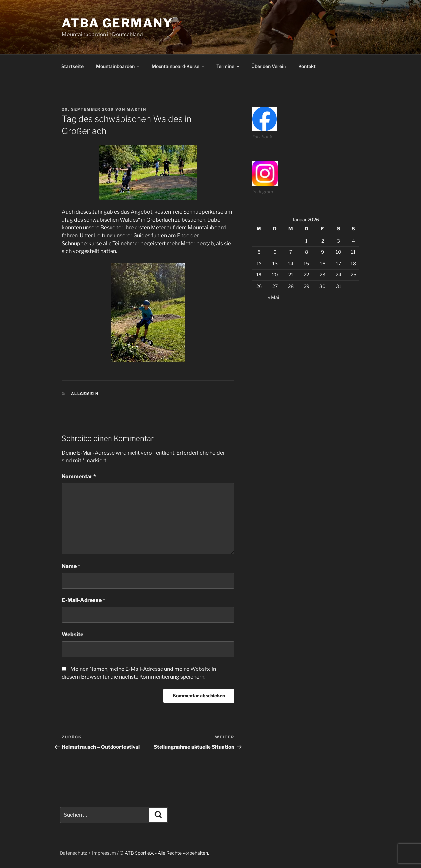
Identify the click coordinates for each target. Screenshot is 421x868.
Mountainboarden (118, 66)
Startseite (72, 66)
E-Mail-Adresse (84, 600)
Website (73, 634)
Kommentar (79, 476)
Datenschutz (73, 853)
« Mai (273, 297)
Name (71, 566)
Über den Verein (269, 66)
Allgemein (85, 394)
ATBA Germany (117, 23)
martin (136, 109)
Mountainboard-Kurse (179, 66)
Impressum (104, 853)
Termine (228, 66)
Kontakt (307, 66)
